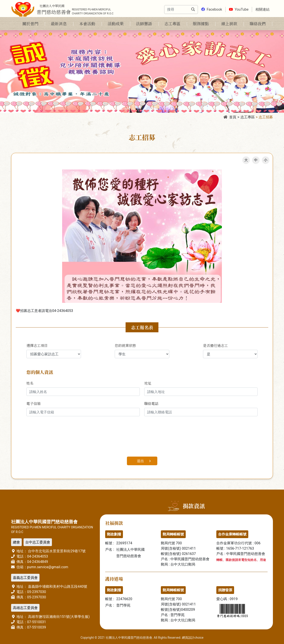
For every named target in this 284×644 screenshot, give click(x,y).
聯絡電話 (151, 404)
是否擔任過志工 (215, 345)
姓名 (30, 383)
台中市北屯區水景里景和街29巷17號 (56, 551)
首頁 (230, 117)
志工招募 (266, 117)
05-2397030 (36, 592)
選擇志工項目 (37, 345)
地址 (148, 383)
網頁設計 (188, 638)
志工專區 (248, 117)
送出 (140, 461)
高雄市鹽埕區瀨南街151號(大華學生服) (58, 617)
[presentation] (60, 439)
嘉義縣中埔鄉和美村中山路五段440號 (57, 587)
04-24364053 (37, 556)
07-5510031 (36, 622)
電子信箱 (34, 404)
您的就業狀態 (125, 345)
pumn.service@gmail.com (48, 567)
